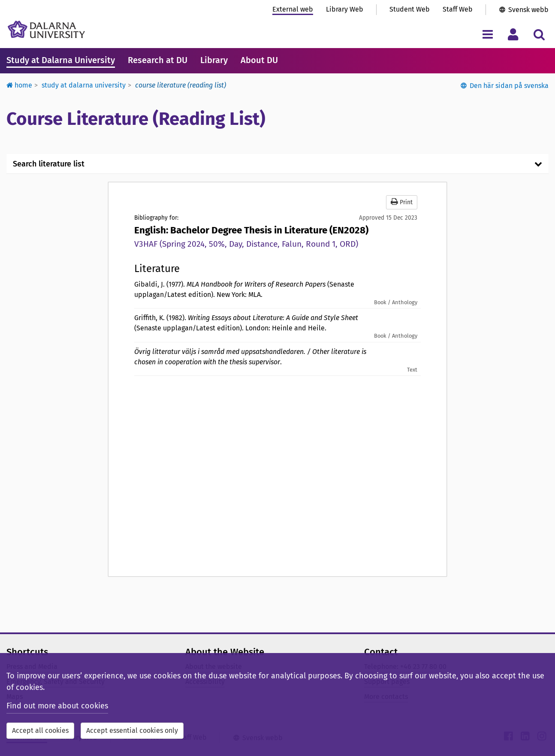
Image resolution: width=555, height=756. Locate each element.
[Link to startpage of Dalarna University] (46, 29)
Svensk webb (528, 10)
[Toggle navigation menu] (487, 34)
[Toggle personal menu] (513, 34)
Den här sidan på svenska (509, 86)
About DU (259, 60)
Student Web (410, 9)
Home (19, 85)
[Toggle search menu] (539, 34)
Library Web (345, 9)
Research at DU (158, 60)
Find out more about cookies (57, 706)
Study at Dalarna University (61, 60)
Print (402, 202)
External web (293, 9)
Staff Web (458, 9)
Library (214, 60)
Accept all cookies (40, 730)
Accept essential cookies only (132, 730)
